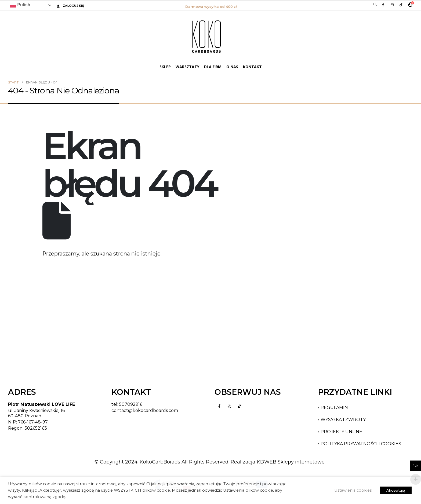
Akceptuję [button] (396, 490)
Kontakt (252, 67)
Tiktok (239, 406)
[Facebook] (383, 5)
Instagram (229, 406)
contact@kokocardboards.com (145, 410)
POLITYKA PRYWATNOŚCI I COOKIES (361, 444)
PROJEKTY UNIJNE (341, 432)
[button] (375, 5)
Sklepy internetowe (301, 462)
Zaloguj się (70, 6)
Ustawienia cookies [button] (353, 490)
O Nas (232, 67)
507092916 (131, 404)
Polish (20, 5)
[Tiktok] (401, 5)
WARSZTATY (187, 67)
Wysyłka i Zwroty (343, 420)
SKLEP (165, 67)
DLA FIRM (213, 67)
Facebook (219, 406)
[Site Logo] (206, 36)
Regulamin (334, 408)
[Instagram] (392, 5)
